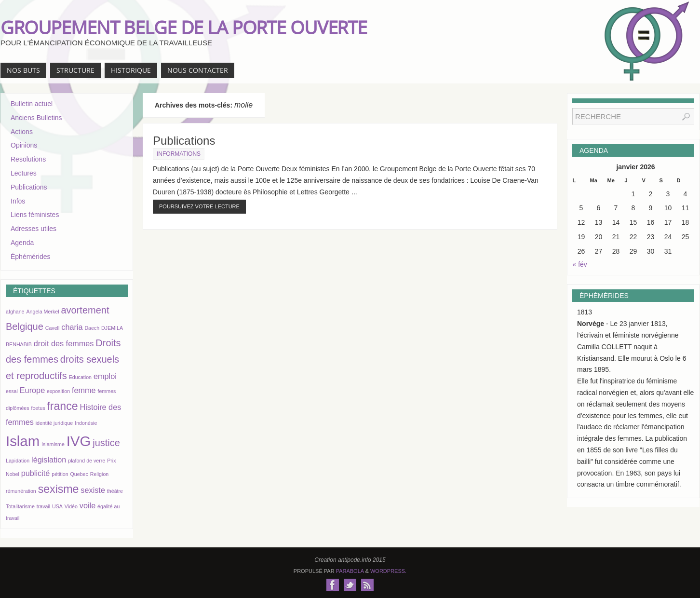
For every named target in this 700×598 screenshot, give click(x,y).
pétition (60, 474)
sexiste (93, 490)
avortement (85, 310)
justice (106, 443)
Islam (23, 441)
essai (12, 391)
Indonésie (86, 423)
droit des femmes (64, 343)
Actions (22, 132)
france (62, 406)
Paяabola (350, 571)
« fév (580, 264)
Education (80, 377)
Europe (32, 390)
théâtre (115, 491)
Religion (100, 474)
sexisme (59, 489)
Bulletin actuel (32, 104)
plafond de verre (87, 461)
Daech (92, 328)
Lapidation (18, 461)
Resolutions (28, 159)
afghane (15, 312)
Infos (18, 201)
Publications (184, 141)
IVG (79, 441)
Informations (179, 154)
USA (57, 506)
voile (87, 505)
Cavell (53, 328)
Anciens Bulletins (36, 118)
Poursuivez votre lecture (199, 206)
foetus (38, 408)
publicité (36, 473)
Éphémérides (31, 257)
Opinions (24, 145)
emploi (105, 376)
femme (84, 390)
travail (43, 506)
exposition (58, 391)
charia (72, 327)
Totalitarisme (20, 506)
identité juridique (54, 423)
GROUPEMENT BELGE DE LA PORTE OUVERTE (184, 27)
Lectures (24, 173)
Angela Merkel (42, 312)
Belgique (25, 326)
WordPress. (388, 571)
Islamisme (53, 444)
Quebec (79, 474)
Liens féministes (35, 215)
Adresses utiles (34, 229)
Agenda (22, 243)
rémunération (21, 491)
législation (49, 460)
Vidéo (71, 506)
